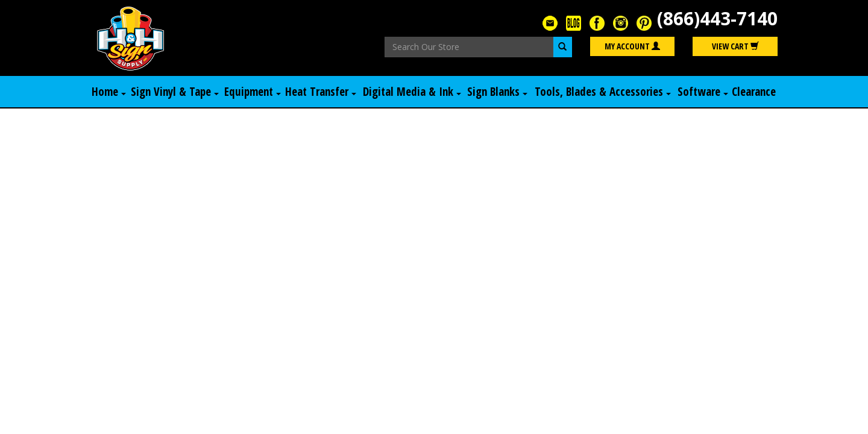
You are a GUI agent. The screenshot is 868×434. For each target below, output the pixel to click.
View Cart (735, 46)
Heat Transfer (321, 92)
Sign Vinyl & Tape (175, 92)
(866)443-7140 (717, 18)
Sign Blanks (497, 92)
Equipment (253, 92)
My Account (632, 46)
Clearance (754, 92)
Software (703, 92)
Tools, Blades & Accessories (603, 92)
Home (109, 92)
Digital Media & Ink (412, 92)
